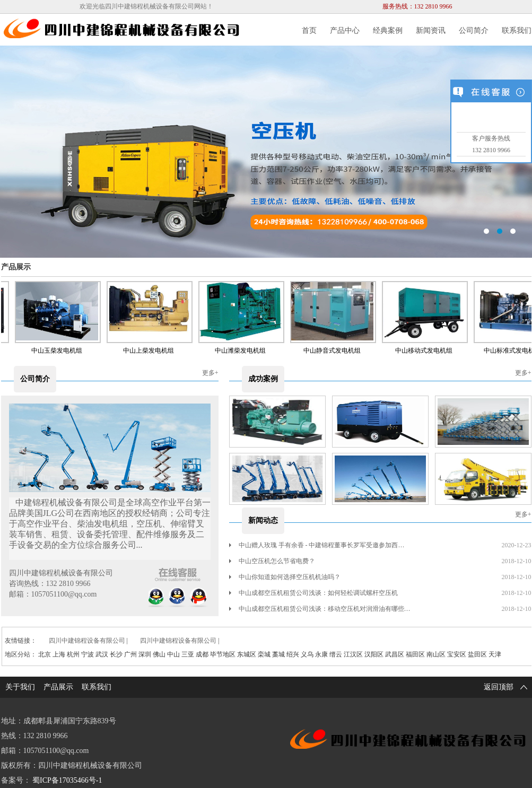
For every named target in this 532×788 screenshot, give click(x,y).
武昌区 (395, 654)
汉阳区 (374, 654)
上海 (59, 654)
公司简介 (474, 30)
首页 (309, 30)
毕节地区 (223, 654)
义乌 (307, 654)
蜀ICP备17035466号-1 (67, 780)
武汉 (102, 654)
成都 (202, 654)
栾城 (264, 654)
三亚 (188, 654)
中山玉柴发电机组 (59, 351)
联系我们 (517, 30)
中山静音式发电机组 (334, 351)
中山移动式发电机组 (426, 351)
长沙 (116, 654)
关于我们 (20, 687)
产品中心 (345, 30)
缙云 (336, 654)
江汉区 (353, 654)
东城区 (247, 654)
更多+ (210, 373)
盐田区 (477, 654)
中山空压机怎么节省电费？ (272, 561)
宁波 (88, 654)
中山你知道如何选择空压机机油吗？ (285, 577)
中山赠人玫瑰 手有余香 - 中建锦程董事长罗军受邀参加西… (317, 545)
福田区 (415, 654)
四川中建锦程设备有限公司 (87, 641)
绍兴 (293, 654)
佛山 (159, 654)
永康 (321, 654)
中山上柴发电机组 (151, 351)
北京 (45, 654)
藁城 (278, 654)
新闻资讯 (431, 30)
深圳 (145, 654)
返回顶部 (508, 687)
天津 (495, 654)
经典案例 (388, 30)
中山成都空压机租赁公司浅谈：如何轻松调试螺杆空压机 (313, 593)
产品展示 (16, 267)
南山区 (436, 654)
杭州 (73, 654)
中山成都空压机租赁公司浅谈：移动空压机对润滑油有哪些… (320, 609)
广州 (130, 654)
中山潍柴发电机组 (242, 351)
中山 (173, 654)
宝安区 (457, 654)
